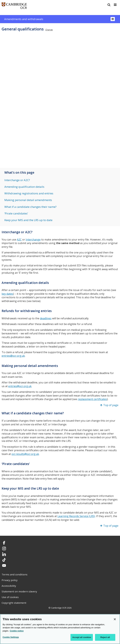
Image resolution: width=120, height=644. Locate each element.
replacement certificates (92, 399)
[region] (60, 629)
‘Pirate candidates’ (16, 213)
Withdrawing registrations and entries (29, 193)
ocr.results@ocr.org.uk (25, 454)
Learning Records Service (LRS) (76, 516)
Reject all (105, 637)
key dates (7, 294)
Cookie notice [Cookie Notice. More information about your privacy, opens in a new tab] (17, 631)
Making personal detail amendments (28, 200)
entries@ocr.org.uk (13, 356)
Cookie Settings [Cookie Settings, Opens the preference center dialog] (11, 637)
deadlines (46, 318)
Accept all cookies (82, 637)
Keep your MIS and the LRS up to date (28, 220)
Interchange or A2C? (17, 180)
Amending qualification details (24, 187)
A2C (19, 240)
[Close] (115, 619)
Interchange (33, 240)
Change (49, 30)
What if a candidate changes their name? (30, 207)
